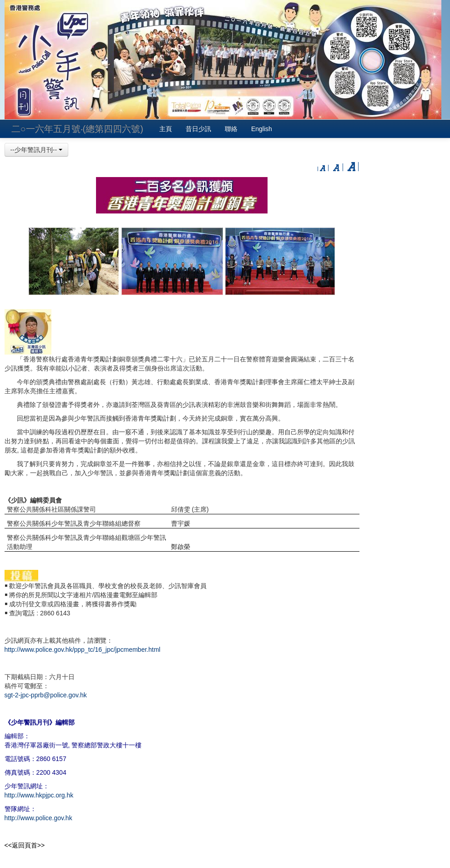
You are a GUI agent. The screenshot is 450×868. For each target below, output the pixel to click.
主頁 (166, 129)
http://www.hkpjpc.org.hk (39, 795)
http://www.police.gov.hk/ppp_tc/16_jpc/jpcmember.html (83, 650)
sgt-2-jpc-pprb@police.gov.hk (46, 695)
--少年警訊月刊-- (37, 150)
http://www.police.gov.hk (38, 818)
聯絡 (231, 129)
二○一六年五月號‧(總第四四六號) (77, 129)
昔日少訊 (198, 129)
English (262, 129)
